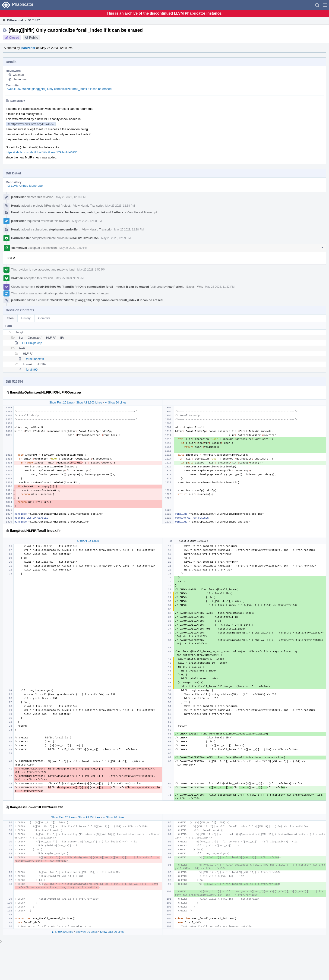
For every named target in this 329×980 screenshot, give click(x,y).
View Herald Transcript (88, 206)
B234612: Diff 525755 (84, 238)
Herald (16, 206)
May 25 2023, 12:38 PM (71, 197)
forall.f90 (32, 370)
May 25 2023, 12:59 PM (116, 238)
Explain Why (195, 287)
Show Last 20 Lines (112, 932)
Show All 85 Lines (89, 817)
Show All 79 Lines (87, 932)
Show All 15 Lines (88, 541)
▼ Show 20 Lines (115, 403)
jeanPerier (28, 48)
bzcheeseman (75, 212)
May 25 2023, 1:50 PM (73, 248)
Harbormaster (21, 238)
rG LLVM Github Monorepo (25, 186)
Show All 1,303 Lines (89, 403)
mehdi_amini (96, 212)
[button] (325, 5)
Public (34, 38)
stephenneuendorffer (64, 229)
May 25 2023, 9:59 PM (70, 278)
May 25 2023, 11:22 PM (220, 287)
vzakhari (18, 75)
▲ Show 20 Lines (62, 932)
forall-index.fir (35, 359)
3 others (118, 212)
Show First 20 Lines (62, 403)
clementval (20, 79)
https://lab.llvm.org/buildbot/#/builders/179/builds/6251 (42, 152)
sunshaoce (56, 212)
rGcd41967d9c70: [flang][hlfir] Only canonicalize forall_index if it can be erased (59, 89)
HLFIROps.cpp (32, 343)
